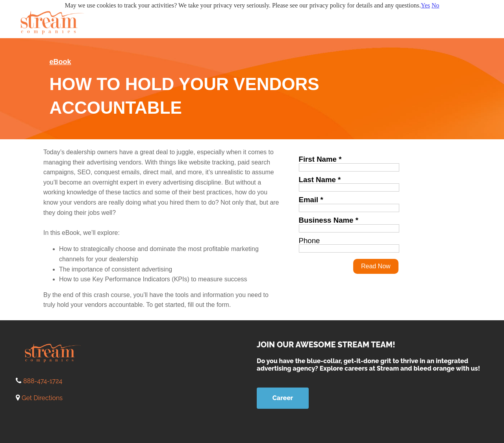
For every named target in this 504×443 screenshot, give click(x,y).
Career (283, 398)
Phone (309, 241)
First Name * (320, 159)
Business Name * (329, 220)
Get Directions (42, 398)
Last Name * (320, 180)
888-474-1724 (43, 381)
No (435, 5)
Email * (311, 200)
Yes (425, 5)
